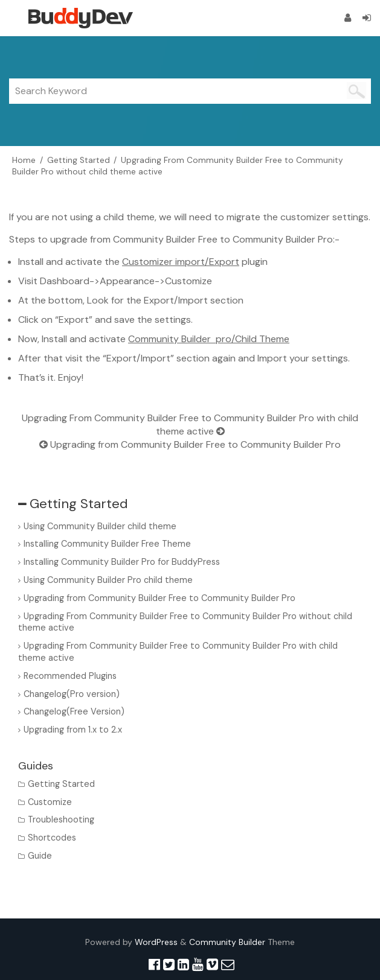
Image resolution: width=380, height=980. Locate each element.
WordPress (156, 942)
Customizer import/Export (181, 262)
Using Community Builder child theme (100, 526)
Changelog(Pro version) (72, 694)
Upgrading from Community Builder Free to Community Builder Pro (190, 444)
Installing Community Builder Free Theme (107, 544)
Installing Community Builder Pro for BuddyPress (122, 562)
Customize (50, 802)
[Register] (348, 18)
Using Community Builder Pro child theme (108, 580)
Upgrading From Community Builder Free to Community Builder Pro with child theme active (190, 425)
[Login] (367, 18)
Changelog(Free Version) (74, 711)
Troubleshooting (61, 819)
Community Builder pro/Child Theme (209, 339)
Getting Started (61, 784)
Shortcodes (52, 838)
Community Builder (227, 942)
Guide (40, 856)
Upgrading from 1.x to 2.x (73, 730)
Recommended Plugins (70, 676)
